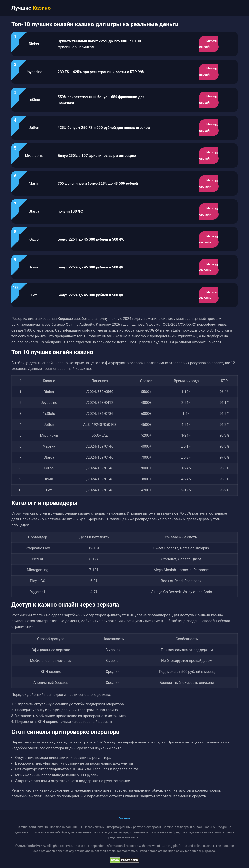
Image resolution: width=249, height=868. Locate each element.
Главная (124, 818)
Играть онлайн (209, 44)
